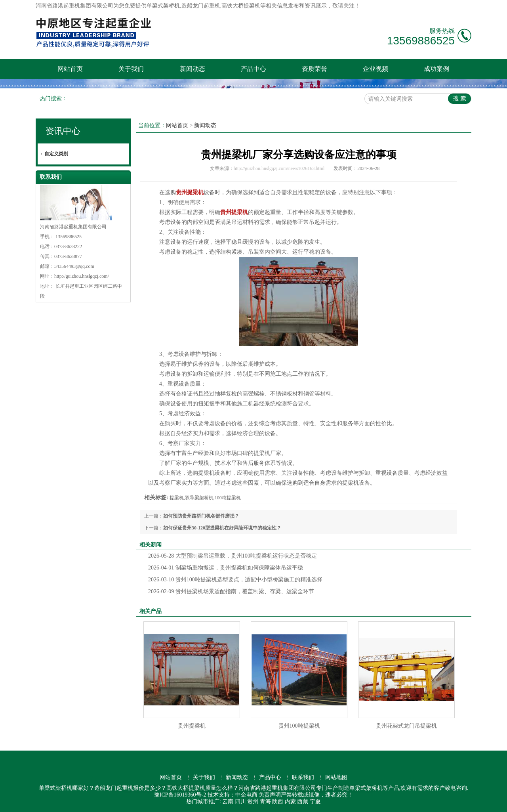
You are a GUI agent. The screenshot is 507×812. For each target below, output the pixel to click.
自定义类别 (56, 154)
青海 (265, 801)
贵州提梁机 (192, 726)
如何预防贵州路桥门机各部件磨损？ (201, 516)
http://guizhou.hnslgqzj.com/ (82, 276)
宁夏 (315, 801)
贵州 (253, 801)
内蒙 (290, 801)
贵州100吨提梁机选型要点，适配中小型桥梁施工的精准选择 (235, 580)
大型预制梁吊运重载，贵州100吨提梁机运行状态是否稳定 (233, 556)
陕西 (278, 801)
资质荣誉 (314, 69)
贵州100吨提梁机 (299, 726)
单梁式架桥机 (163, 6)
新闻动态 (193, 69)
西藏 (303, 801)
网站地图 (336, 777)
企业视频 (375, 69)
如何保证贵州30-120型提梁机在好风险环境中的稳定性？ (222, 528)
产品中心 (253, 69)
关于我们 (131, 69)
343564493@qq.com (74, 266)
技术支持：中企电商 (233, 795)
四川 (240, 801)
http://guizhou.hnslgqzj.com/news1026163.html (279, 168)
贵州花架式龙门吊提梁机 (406, 726)
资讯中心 (63, 131)
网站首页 (70, 69)
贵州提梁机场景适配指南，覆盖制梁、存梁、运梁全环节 (231, 591)
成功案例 (436, 69)
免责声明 (270, 795)
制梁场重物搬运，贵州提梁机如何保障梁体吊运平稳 (226, 568)
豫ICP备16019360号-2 (180, 795)
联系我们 (303, 777)
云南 (228, 801)
